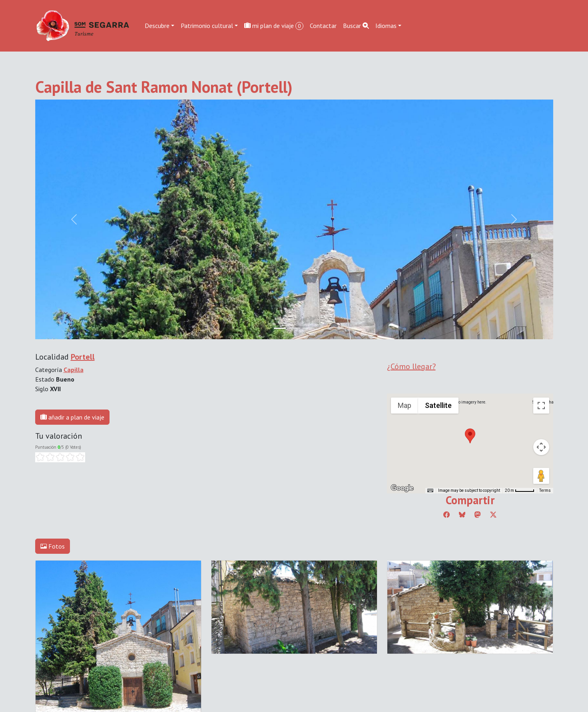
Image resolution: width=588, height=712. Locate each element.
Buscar (356, 26)
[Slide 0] (280, 328)
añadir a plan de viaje (72, 417)
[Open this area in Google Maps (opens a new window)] (402, 488)
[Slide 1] (294, 328)
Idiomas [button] (386, 26)
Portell (83, 357)
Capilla (74, 370)
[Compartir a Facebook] (446, 515)
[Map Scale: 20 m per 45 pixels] (520, 491)
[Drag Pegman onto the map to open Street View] (541, 476)
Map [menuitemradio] (405, 405)
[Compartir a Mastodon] (478, 515)
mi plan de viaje (274, 26)
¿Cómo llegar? (411, 366)
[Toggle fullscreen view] (541, 406)
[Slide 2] (309, 328)
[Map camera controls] (541, 447)
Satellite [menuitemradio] (438, 405)
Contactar (323, 26)
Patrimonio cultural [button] (207, 26)
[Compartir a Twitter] (493, 515)
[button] (470, 436)
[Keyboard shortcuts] (430, 491)
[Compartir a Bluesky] (462, 515)
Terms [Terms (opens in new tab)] (545, 490)
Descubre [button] (157, 26)
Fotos (53, 546)
